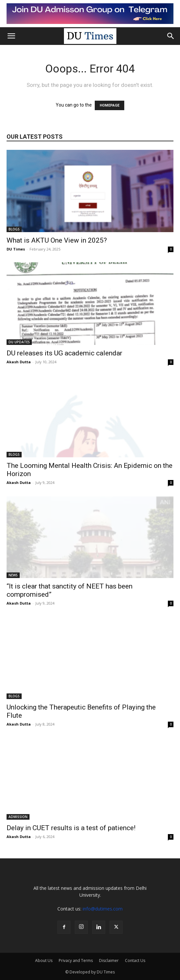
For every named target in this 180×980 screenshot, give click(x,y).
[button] (11, 36)
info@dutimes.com (103, 909)
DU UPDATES (19, 342)
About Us (44, 960)
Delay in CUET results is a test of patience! (71, 828)
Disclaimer (109, 960)
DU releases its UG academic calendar (65, 353)
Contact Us (135, 960)
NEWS (13, 575)
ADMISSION (18, 817)
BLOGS (14, 229)
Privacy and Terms (76, 960)
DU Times (16, 249)
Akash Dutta (19, 362)
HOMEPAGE (110, 105)
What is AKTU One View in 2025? (57, 240)
